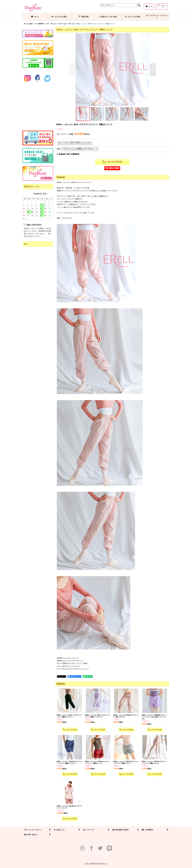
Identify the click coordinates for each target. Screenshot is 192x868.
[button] (162, 7)
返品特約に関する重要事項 (68, 154)
